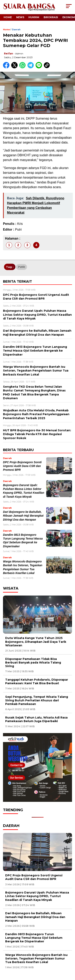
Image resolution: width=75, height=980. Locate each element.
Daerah (16, 30)
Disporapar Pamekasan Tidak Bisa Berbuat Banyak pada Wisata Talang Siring (33, 663)
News (20, 17)
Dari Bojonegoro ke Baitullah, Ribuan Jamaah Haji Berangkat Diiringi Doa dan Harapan (23, 516)
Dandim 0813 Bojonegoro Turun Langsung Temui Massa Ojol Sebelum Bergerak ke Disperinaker (34, 938)
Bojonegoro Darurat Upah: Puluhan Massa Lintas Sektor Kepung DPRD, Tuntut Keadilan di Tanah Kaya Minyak (37, 896)
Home (8, 17)
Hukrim (34, 17)
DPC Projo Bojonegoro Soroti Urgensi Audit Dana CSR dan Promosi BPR (22, 466)
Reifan (8, 54)
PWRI (21, 267)
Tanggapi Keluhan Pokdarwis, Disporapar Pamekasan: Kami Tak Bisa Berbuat (37, 681)
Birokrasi (51, 17)
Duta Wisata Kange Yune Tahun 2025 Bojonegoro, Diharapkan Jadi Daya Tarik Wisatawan (36, 642)
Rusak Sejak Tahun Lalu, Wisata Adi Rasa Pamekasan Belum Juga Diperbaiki (36, 719)
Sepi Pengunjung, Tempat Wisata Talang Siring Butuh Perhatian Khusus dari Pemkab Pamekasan (37, 700)
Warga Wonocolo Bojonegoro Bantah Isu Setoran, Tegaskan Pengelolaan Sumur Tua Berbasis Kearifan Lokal (36, 958)
